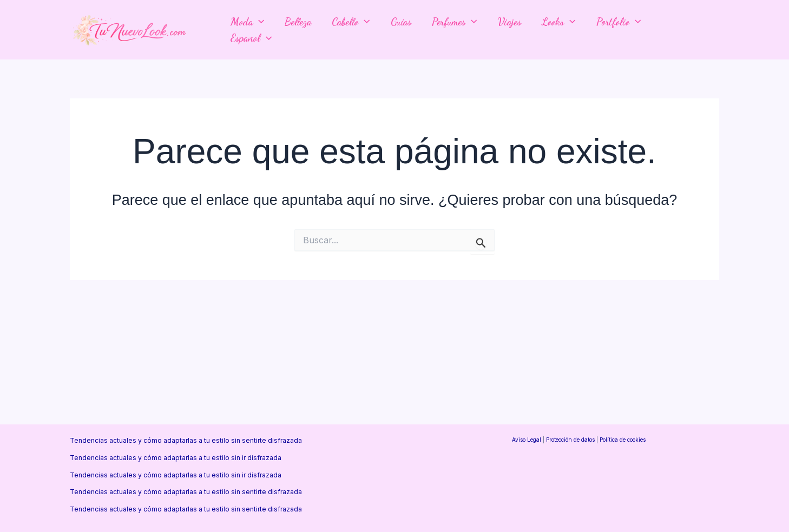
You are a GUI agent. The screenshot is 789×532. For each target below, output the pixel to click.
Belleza (298, 22)
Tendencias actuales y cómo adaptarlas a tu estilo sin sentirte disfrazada (186, 440)
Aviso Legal (527, 440)
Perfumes (454, 22)
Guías (401, 22)
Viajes (509, 22)
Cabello (351, 22)
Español (251, 38)
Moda (247, 22)
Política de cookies (623, 440)
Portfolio (619, 22)
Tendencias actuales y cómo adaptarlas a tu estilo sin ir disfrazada (176, 458)
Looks (558, 22)
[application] (258, 22)
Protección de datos (570, 440)
